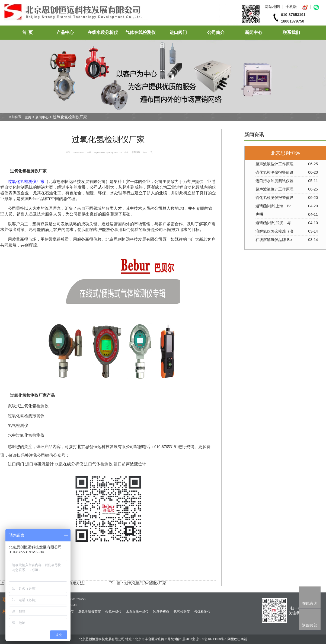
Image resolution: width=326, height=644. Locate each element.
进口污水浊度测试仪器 (274, 181)
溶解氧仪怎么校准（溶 (274, 231)
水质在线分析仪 (137, 612)
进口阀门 (178, 32)
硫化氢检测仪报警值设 (274, 172)
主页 (28, 117)
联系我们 (291, 32)
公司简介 (216, 32)
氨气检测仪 (182, 612)
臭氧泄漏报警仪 (90, 612)
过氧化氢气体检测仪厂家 (145, 583)
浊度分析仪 (161, 612)
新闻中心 (254, 32)
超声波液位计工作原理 (274, 164)
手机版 (291, 7)
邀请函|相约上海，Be (274, 206)
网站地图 (272, 7)
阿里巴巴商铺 (237, 639)
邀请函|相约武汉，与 (273, 223)
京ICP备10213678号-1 (211, 639)
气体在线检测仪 (140, 32)
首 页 (27, 32)
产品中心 (65, 32)
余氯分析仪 (113, 612)
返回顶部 (310, 625)
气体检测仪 (202, 612)
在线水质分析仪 (103, 32)
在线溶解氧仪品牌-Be (274, 240)
